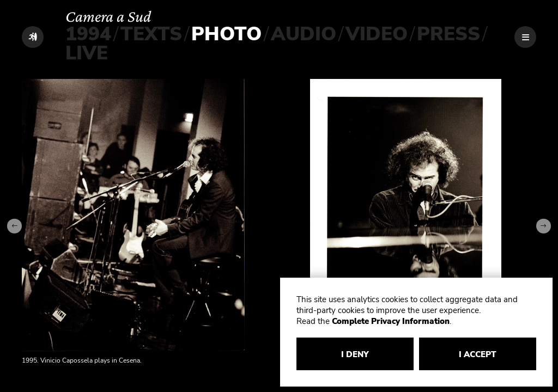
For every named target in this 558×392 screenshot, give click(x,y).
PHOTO (226, 34)
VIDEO (377, 34)
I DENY (355, 354)
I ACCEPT (478, 354)
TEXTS (151, 34)
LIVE (87, 53)
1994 (88, 34)
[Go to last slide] (14, 226)
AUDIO (304, 34)
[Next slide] (544, 226)
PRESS (448, 34)
